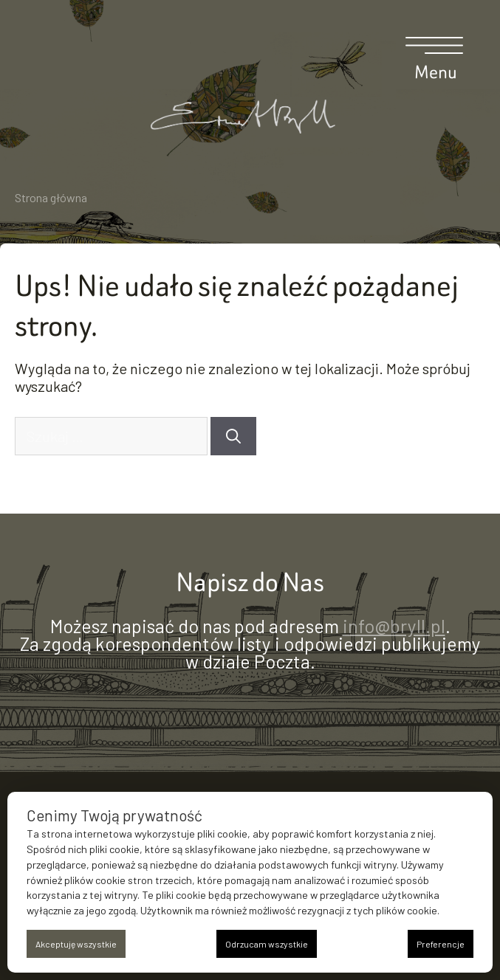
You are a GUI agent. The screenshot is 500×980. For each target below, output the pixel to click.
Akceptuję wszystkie (76, 944)
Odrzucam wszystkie (267, 944)
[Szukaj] (233, 436)
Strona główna (51, 197)
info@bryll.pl (394, 626)
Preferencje (441, 944)
